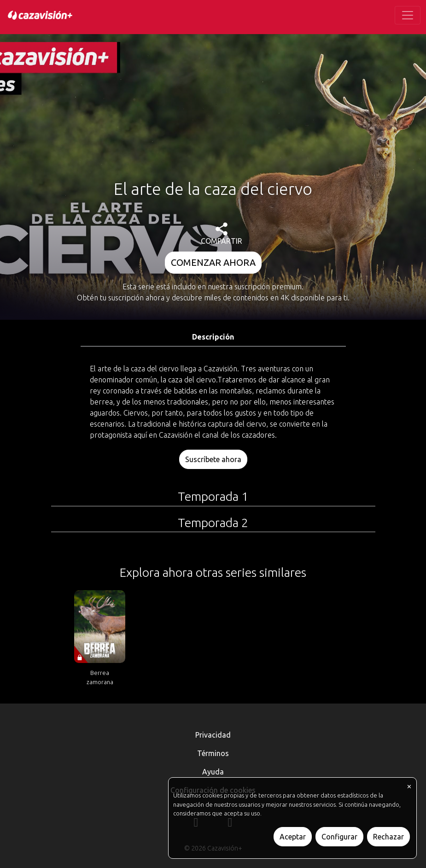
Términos (213, 753)
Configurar (339, 837)
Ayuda (213, 772)
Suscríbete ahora (213, 459)
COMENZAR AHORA (213, 262)
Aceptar (293, 837)
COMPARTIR (222, 234)
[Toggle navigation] (408, 15)
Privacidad (213, 735)
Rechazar (388, 837)
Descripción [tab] (213, 337)
